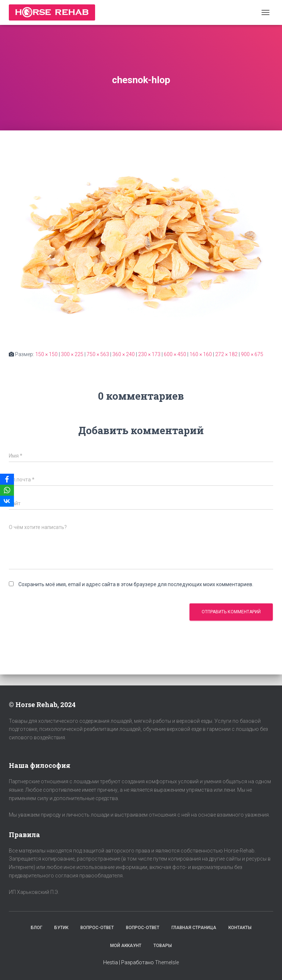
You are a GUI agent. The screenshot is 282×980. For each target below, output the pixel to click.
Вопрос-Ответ (97, 928)
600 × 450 (175, 354)
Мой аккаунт (126, 946)
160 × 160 (201, 354)
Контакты (240, 928)
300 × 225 (72, 354)
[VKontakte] (7, 501)
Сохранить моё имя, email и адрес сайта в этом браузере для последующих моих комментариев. (136, 584)
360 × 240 (124, 354)
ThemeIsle (167, 962)
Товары (163, 946)
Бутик (61, 928)
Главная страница (194, 928)
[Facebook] (7, 479)
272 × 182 (226, 354)
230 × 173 (149, 354)
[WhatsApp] (7, 490)
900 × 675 (252, 354)
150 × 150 (46, 354)
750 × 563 (98, 354)
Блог (37, 928)
